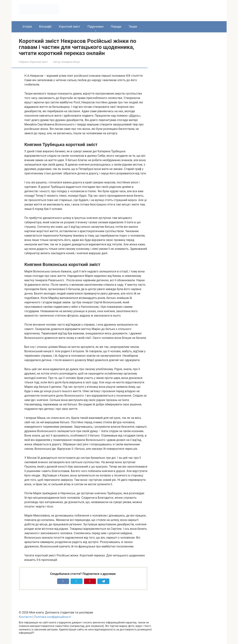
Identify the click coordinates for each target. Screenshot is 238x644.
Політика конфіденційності (53, 617)
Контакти (25, 617)
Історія (27, 27)
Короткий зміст (69, 27)
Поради (116, 27)
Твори (133, 27)
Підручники (95, 27)
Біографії (45, 27)
